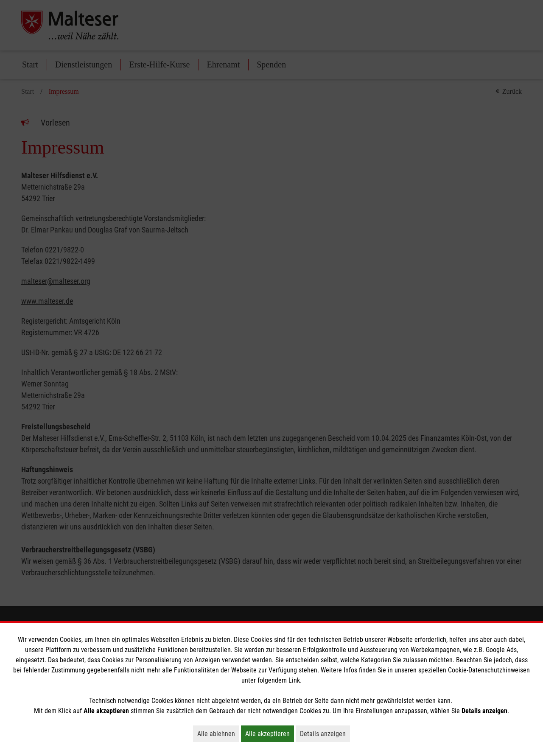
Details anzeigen (325, 734)
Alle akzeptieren (270, 734)
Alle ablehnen (218, 734)
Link (294, 680)
